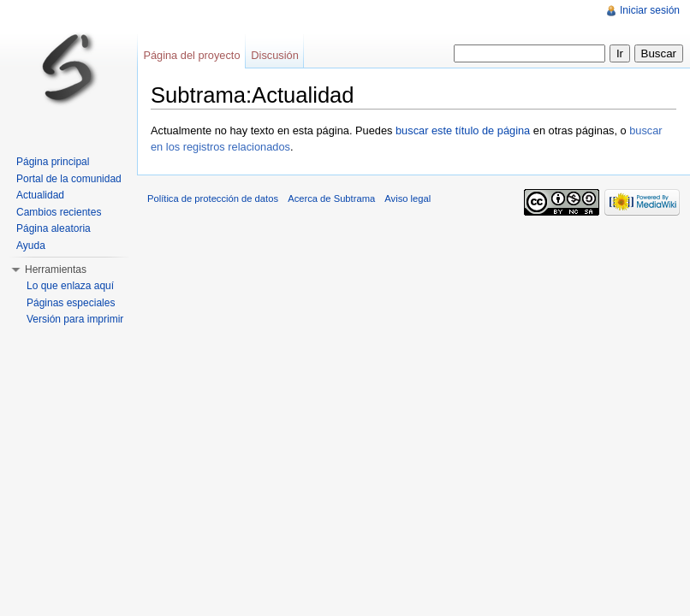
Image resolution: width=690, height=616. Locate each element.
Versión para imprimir (75, 319)
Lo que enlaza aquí (70, 286)
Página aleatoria (54, 228)
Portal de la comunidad (69, 179)
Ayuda (31, 246)
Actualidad (40, 195)
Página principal (53, 162)
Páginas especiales (71, 303)
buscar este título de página (463, 130)
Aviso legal (407, 198)
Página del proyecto (191, 55)
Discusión (274, 55)
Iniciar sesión (650, 10)
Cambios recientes (59, 212)
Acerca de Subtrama (331, 198)
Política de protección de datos (213, 198)
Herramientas (56, 269)
